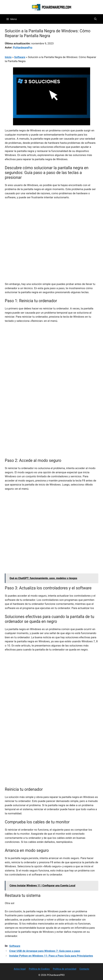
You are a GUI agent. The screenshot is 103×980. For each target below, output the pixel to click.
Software (20, 57)
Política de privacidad (65, 969)
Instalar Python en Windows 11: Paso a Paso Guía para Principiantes (51, 956)
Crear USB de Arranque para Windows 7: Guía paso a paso (45, 951)
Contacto (84, 969)
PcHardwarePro (23, 47)
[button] (95, 19)
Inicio (8, 57)
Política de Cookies (39, 969)
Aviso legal (20, 969)
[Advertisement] (52, 226)
